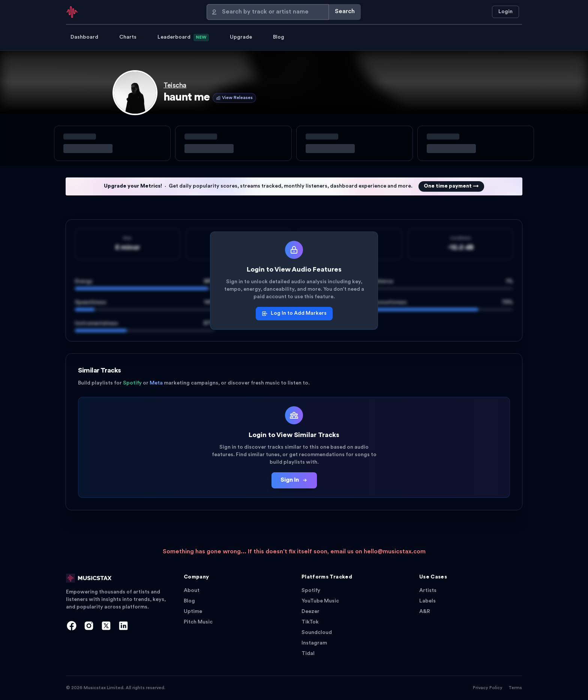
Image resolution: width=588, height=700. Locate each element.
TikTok (310, 622)
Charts (128, 37)
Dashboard (84, 37)
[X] (106, 626)
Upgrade (241, 37)
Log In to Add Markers (294, 314)
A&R (425, 612)
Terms (515, 688)
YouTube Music (320, 601)
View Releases (234, 98)
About (192, 591)
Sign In (294, 480)
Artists (428, 591)
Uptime (193, 612)
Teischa (175, 86)
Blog (279, 37)
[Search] (268, 12)
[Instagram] (89, 626)
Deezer (310, 612)
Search (345, 12)
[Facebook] (72, 626)
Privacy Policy (488, 688)
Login (505, 12)
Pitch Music (198, 622)
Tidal (308, 654)
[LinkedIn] (123, 626)
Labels (427, 601)
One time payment (451, 186)
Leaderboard (183, 38)
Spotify (311, 591)
